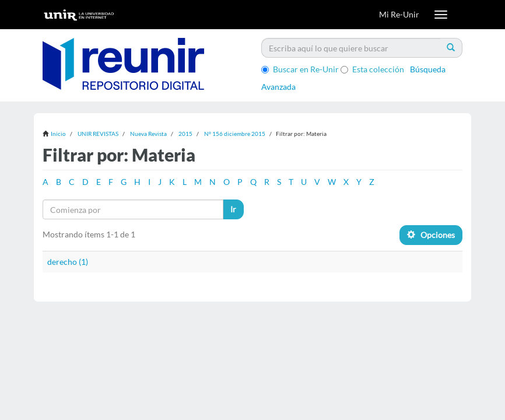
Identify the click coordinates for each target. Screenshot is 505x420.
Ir (233, 209)
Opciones (431, 235)
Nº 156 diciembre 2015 (235, 134)
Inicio (58, 134)
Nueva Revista (148, 134)
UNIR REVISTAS (98, 134)
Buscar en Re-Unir (300, 69)
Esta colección (372, 69)
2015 (185, 134)
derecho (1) (68, 262)
